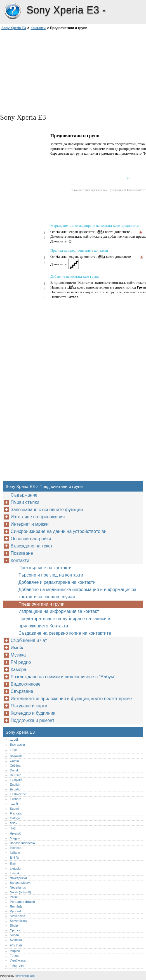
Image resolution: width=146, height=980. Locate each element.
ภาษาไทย (16, 945)
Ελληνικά (16, 780)
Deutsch (16, 775)
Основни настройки (31, 539)
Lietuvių (15, 868)
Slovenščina (18, 921)
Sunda (14, 935)
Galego (15, 818)
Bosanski (16, 756)
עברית (14, 823)
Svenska (16, 940)
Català (14, 761)
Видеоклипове (26, 684)
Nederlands (18, 887)
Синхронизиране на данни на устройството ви (59, 531)
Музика (18, 655)
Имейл (18, 648)
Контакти (38, 28)
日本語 (14, 858)
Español (15, 789)
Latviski (15, 873)
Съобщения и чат (29, 640)
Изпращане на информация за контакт (59, 611)
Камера (18, 670)
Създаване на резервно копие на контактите (65, 633)
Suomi (14, 809)
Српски (15, 930)
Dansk (14, 770)
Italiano (15, 853)
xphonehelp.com (25, 976)
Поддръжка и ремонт (32, 720)
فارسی (14, 804)
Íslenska (16, 848)
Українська (18, 960)
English (15, 785)
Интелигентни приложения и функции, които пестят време (71, 699)
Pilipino (15, 951)
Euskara (16, 799)
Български (17, 745)
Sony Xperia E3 (13, 11)
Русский (16, 911)
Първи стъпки (25, 502)
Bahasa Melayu (21, 883)
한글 (13, 863)
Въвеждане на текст (32, 546)
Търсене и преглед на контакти (51, 575)
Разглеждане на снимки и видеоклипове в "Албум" (63, 677)
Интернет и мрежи (30, 524)
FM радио (21, 662)
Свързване (22, 691)
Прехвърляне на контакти (45, 568)
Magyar (15, 838)
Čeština (15, 766)
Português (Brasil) (22, 902)
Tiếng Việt (17, 966)
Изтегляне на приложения (38, 517)
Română (16, 906)
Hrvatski (15, 833)
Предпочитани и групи (42, 604)
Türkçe (15, 956)
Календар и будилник (33, 713)
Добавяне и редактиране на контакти (57, 582)
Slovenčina (17, 916)
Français (16, 813)
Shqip (14, 925)
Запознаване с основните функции (47, 510)
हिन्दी (13, 828)
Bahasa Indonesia (22, 843)
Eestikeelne (18, 794)
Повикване (22, 553)
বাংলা (13, 750)
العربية (14, 740)
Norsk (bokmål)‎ (20, 892)
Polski (14, 897)
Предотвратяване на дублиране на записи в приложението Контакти (64, 622)
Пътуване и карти (29, 706)
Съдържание (24, 495)
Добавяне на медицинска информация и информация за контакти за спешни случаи (77, 593)
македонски (18, 878)
